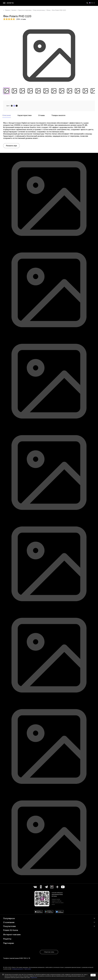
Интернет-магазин (12, 934)
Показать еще (11, 146)
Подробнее (34, 978)
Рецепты (7, 939)
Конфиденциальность (18, 969)
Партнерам (9, 943)
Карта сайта (28, 969)
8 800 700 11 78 (25, 958)
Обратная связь (49, 952)
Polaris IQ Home (11, 930)
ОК (93, 975)
